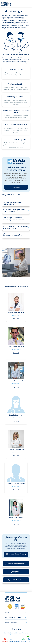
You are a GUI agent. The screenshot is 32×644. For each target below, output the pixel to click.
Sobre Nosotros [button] (11, 623)
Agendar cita (17, 640)
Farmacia (11, 640)
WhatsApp (24, 640)
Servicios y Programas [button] (13, 617)
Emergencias (5, 640)
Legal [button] (7, 612)
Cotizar (29, 640)
